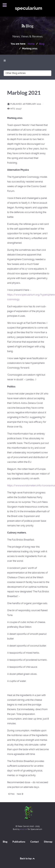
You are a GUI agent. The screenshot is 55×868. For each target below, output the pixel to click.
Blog (5, 842)
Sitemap (48, 842)
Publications (19, 842)
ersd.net (24, 829)
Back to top (28, 858)
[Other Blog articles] (27, 73)
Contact (35, 842)
